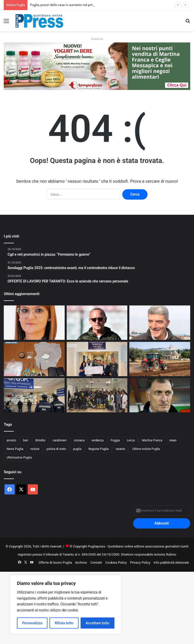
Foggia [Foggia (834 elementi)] (115, 440)
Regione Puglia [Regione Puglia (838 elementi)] (99, 449)
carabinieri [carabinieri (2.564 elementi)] (60, 440)
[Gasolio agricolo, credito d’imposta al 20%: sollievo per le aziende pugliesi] (160, 359)
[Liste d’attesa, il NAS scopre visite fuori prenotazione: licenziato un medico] (34, 395)
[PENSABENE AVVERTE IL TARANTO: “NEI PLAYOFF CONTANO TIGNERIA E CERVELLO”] (97, 323)
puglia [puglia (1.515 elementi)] (77, 449)
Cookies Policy (116, 563)
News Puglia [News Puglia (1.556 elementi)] (15, 449)
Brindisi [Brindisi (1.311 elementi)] (40, 440)
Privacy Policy (140, 563)
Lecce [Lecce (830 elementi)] (131, 440)
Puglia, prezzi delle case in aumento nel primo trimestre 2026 (74, 5)
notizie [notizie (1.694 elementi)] (35, 449)
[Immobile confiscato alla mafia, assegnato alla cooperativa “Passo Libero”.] (34, 323)
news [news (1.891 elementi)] (173, 440)
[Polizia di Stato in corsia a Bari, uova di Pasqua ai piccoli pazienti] (97, 395)
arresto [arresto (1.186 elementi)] (11, 440)
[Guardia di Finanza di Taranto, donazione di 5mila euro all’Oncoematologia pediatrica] (97, 359)
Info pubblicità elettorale (171, 563)
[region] (66, 604)
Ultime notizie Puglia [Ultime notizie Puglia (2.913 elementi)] (146, 449)
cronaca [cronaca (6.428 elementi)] (79, 440)
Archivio (81, 563)
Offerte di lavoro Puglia (55, 563)
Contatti (96, 563)
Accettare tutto (98, 623)
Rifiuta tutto (64, 623)
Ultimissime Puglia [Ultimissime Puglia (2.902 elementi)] (19, 458)
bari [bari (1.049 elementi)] (26, 440)
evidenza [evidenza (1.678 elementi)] (98, 440)
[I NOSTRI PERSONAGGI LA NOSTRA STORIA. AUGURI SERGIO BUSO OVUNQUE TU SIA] (160, 395)
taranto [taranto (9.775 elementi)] (120, 449)
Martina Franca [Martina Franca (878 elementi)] (152, 440)
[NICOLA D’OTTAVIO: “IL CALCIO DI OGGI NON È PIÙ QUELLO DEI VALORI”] (160, 323)
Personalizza (32, 623)
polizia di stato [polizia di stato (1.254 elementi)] (56, 449)
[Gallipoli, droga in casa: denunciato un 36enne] (34, 359)
